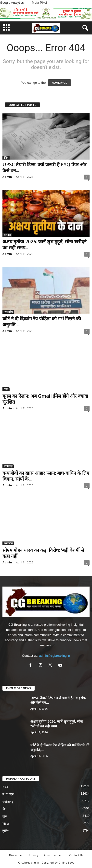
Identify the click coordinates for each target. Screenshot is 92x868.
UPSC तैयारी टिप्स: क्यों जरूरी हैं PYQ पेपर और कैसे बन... (45, 167)
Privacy (33, 855)
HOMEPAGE (59, 83)
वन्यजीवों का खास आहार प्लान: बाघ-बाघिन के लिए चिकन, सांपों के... (46, 476)
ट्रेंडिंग (6, 158)
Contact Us (76, 855)
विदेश (6, 824)
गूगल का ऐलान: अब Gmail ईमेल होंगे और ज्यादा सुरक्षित (45, 399)
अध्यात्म (7, 235)
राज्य (5, 787)
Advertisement (54, 855)
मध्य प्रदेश (8, 312)
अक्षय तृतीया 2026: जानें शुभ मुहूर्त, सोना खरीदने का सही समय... (45, 245)
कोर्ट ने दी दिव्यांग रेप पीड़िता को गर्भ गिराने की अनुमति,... (42, 322)
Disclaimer (16, 855)
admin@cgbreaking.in (54, 656)
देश (4, 809)
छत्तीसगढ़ (8, 466)
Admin (7, 177)
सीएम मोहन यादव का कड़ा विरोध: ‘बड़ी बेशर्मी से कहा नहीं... (43, 553)
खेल (5, 816)
